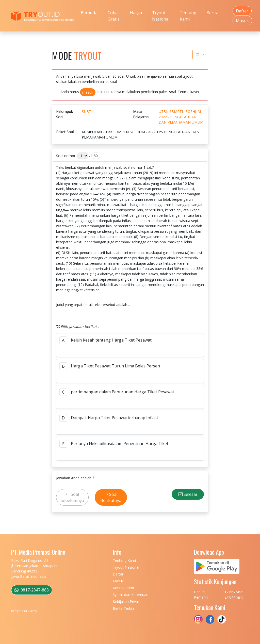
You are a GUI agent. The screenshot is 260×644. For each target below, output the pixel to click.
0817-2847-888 (32, 590)
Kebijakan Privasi (127, 601)
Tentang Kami (188, 16)
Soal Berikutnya (111, 497)
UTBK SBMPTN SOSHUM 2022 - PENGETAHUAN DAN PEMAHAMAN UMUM (181, 117)
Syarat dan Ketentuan (131, 595)
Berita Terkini (124, 608)
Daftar (242, 11)
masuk (88, 92)
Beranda (89, 13)
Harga (136, 13)
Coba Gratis (114, 16)
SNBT (87, 112)
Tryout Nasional (161, 16)
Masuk (242, 21)
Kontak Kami (123, 588)
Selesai (188, 494)
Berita (212, 13)
